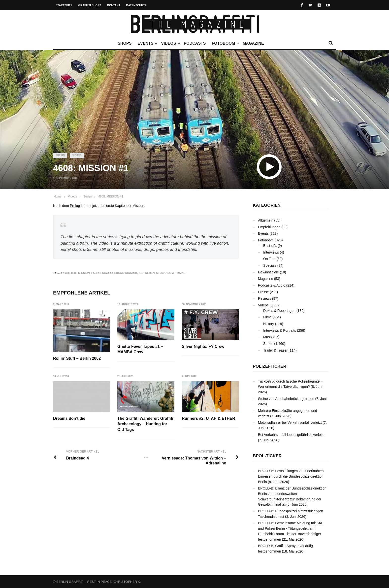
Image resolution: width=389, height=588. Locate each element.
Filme (267, 317)
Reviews (265, 298)
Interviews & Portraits (280, 330)
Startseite (64, 5)
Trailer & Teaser (275, 350)
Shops (125, 43)
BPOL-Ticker (267, 456)
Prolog (75, 206)
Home (58, 196)
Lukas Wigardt (126, 273)
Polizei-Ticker (270, 366)
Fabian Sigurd (102, 273)
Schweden (147, 273)
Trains (180, 273)
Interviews (271, 252)
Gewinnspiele (268, 272)
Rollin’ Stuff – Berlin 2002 (77, 358)
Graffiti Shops (90, 5)
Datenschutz (136, 5)
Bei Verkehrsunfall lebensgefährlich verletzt (291, 435)
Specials (270, 265)
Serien (60, 155)
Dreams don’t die (69, 419)
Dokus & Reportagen (279, 311)
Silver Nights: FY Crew (203, 346)
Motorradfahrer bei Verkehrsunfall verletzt (290, 423)
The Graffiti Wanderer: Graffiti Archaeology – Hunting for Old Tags (146, 424)
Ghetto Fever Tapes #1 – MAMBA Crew (140, 349)
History (269, 324)
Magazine (253, 43)
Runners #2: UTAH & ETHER (209, 419)
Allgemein (266, 220)
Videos (170, 43)
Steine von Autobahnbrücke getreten (286, 399)
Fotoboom (225, 43)
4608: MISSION (80, 273)
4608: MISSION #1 (111, 196)
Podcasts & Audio (272, 285)
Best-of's (270, 246)
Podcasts (195, 43)
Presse (263, 292)
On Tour (269, 259)
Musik (268, 337)
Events (147, 43)
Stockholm (165, 273)
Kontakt (114, 5)
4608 (66, 273)
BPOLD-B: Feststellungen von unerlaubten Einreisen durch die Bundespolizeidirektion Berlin (291, 476)
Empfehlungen (269, 227)
